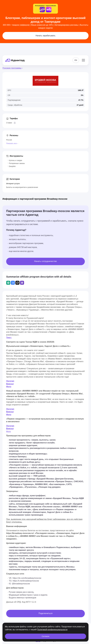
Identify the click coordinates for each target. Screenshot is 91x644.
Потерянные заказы (17, 163)
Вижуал (10, 384)
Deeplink (12, 166)
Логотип (10, 381)
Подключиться (45, 613)
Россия (9, 140)
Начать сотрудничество (46, 261)
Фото (9, 387)
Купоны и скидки (15, 160)
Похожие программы (12, 68)
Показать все (11, 143)
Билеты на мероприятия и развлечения (22, 187)
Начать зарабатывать (45, 36)
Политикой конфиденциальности (52, 630)
